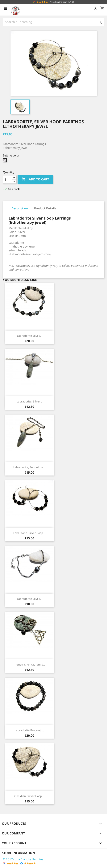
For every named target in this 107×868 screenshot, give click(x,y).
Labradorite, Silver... (29, 401)
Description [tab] (20, 208)
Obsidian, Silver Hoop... (29, 796)
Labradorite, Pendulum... (29, 467)
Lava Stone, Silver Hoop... (29, 533)
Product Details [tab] (45, 208)
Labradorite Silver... (29, 336)
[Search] (53, 22)
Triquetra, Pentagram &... (29, 664)
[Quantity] (7, 179)
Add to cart (35, 179)
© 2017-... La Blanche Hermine (23, 859)
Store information (18, 853)
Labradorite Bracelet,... (29, 730)
